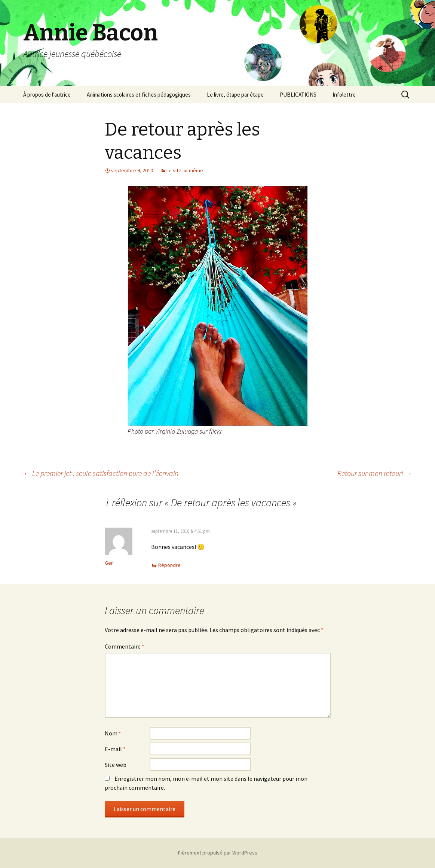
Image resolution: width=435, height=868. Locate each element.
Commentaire (125, 646)
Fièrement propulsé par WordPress (218, 853)
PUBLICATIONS (298, 95)
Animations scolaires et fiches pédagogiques (139, 95)
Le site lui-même (185, 170)
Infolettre (344, 95)
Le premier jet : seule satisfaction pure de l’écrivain (101, 473)
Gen (109, 563)
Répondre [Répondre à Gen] (169, 565)
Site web (116, 765)
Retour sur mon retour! (375, 473)
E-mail (115, 749)
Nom (113, 733)
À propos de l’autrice (47, 95)
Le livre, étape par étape (235, 95)
